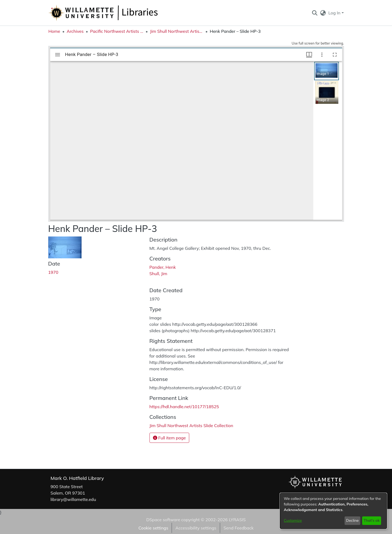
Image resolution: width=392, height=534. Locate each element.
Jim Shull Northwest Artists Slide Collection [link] (177, 31)
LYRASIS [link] (237, 520)
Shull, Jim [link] (158, 274)
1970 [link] (53, 272)
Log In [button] (335, 13)
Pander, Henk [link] (163, 267)
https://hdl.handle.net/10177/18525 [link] (184, 407)
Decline (353, 520)
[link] (191, 425)
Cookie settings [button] (153, 528)
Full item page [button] (169, 438)
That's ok (371, 520)
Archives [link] (75, 31)
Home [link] (54, 31)
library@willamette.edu (73, 499)
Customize (293, 520)
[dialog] (333, 511)
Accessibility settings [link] (196, 528)
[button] (315, 13)
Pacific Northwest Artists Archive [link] (117, 31)
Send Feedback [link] (239, 528)
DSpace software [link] (163, 520)
